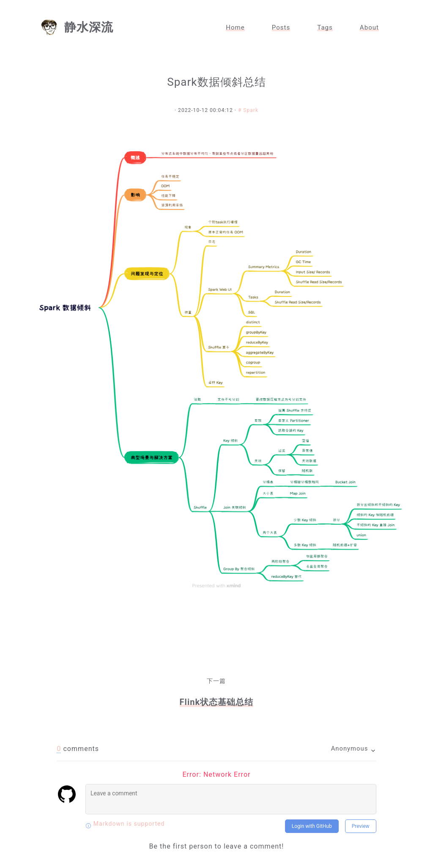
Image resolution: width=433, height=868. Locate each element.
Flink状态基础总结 (217, 702)
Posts (281, 27)
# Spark (248, 110)
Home (235, 27)
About (369, 27)
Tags (325, 27)
